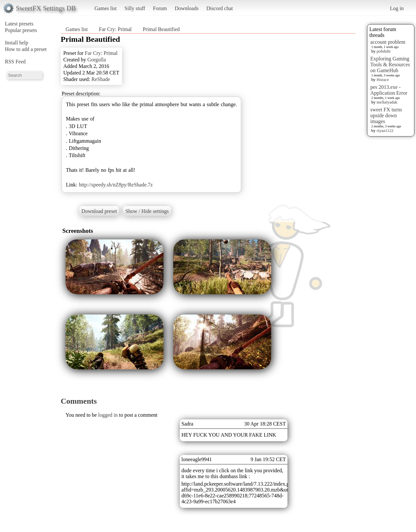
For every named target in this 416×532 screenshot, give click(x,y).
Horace (383, 80)
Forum (160, 8)
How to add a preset (26, 49)
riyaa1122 (385, 130)
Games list (106, 8)
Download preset (99, 211)
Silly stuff (135, 8)
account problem (388, 42)
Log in (397, 8)
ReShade (101, 79)
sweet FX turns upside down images (386, 115)
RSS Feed (15, 62)
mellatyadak (387, 102)
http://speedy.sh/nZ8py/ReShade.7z (116, 185)
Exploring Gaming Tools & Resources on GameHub (390, 64)
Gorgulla (97, 60)
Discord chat (219, 8)
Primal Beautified (161, 29)
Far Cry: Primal (115, 29)
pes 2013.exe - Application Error (389, 90)
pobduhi (384, 51)
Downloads (186, 8)
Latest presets (19, 24)
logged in (108, 415)
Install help (17, 43)
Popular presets (21, 30)
